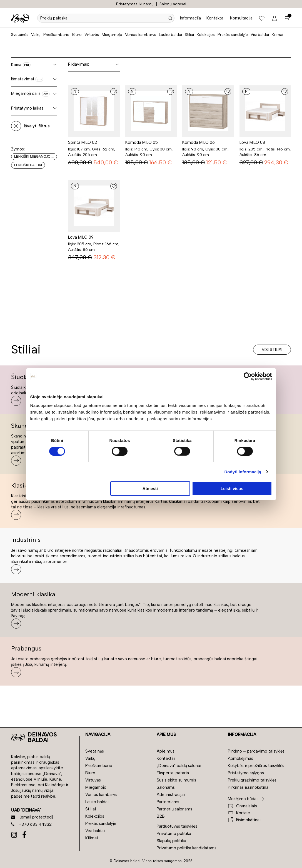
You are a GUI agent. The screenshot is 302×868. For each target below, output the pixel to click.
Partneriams (168, 802)
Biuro (77, 35)
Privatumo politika (174, 834)
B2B (161, 816)
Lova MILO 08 (252, 142)
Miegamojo (112, 35)
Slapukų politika (171, 841)
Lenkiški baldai (28, 165)
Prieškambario (56, 35)
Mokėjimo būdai (243, 799)
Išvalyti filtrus (37, 126)
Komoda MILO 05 (142, 142)
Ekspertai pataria (173, 773)
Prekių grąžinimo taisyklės (252, 780)
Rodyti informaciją (243, 472)
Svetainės (20, 35)
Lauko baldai (170, 35)
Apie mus (166, 751)
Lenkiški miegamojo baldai (36, 157)
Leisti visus (232, 489)
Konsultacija (241, 18)
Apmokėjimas (240, 758)
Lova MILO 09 (81, 237)
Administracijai (171, 795)
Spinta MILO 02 (83, 142)
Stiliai (189, 35)
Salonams (166, 787)
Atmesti (150, 489)
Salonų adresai (173, 4)
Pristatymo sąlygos (246, 773)
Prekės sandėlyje (233, 35)
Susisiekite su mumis (176, 780)
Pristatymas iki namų (135, 4)
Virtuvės (92, 35)
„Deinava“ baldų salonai (179, 766)
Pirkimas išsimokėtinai (249, 787)
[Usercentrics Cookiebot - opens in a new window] (248, 376)
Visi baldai (260, 35)
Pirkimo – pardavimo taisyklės (256, 751)
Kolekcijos (206, 35)
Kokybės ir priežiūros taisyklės (256, 766)
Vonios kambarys (141, 35)
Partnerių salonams (174, 809)
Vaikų (36, 35)
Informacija (190, 18)
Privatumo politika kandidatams (187, 848)
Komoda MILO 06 (199, 142)
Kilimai (277, 35)
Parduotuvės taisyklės (177, 826)
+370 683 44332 (31, 824)
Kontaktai (215, 18)
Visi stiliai (272, 350)
